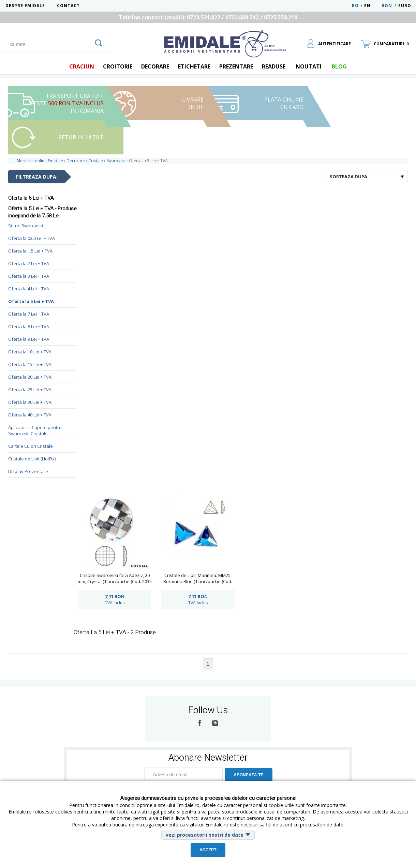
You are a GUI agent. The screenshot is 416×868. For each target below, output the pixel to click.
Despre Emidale (25, 6)
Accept (208, 850)
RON (387, 6)
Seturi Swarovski (26, 226)
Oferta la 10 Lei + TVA (30, 352)
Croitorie (118, 66)
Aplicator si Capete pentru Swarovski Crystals (35, 430)
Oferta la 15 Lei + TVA (30, 364)
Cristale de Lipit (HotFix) (32, 459)
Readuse (274, 66)
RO (355, 6)
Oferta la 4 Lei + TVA (29, 289)
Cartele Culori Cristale (31, 446)
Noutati (309, 66)
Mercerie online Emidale (40, 161)
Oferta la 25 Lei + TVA (30, 390)
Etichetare (194, 66)
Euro (405, 6)
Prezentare (236, 66)
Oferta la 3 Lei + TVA (29, 276)
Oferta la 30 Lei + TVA (30, 402)
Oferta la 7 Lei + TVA (29, 314)
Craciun (82, 66)
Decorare (155, 66)
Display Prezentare (28, 471)
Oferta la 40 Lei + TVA (30, 415)
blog (339, 66)
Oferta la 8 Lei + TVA (29, 326)
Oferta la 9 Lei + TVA (29, 339)
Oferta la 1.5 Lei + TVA (30, 251)
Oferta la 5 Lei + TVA (31, 301)
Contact (68, 6)
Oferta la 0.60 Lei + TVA (32, 238)
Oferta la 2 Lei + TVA (29, 263)
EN (372, 6)
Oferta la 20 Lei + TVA (30, 377)
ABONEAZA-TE (248, 775)
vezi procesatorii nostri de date (205, 835)
